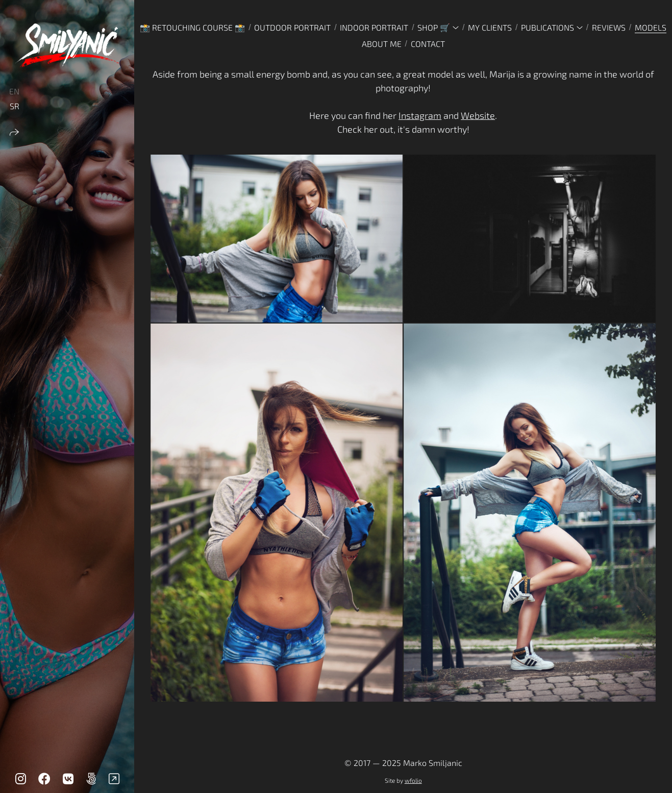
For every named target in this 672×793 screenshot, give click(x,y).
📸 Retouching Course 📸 (192, 27)
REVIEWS (609, 27)
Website (478, 115)
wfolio (413, 780)
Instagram (420, 115)
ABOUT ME (382, 44)
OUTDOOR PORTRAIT (292, 27)
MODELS (651, 27)
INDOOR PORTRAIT (374, 27)
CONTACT (428, 44)
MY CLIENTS (490, 27)
